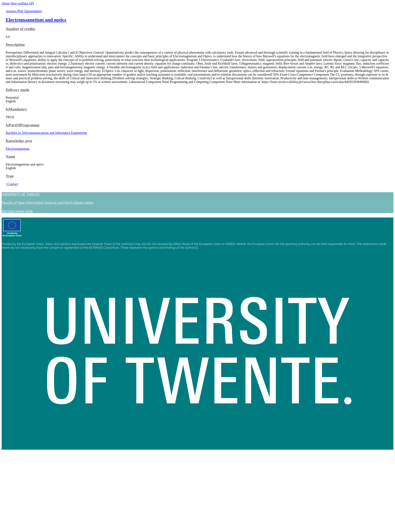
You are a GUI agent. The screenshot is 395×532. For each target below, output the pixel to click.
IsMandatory (16, 109)
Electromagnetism (18, 149)
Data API (28, 3)
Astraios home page (17, 211)
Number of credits (21, 29)
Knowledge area (19, 141)
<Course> (12, 184)
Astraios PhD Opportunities (24, 11)
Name (11, 156)
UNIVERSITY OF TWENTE (21, 194)
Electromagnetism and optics (36, 20)
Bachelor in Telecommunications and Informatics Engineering (46, 133)
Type (10, 176)
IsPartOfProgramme (23, 125)
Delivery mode (18, 90)
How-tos (16, 3)
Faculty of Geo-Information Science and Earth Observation (47, 203)
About (6, 3)
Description (15, 45)
